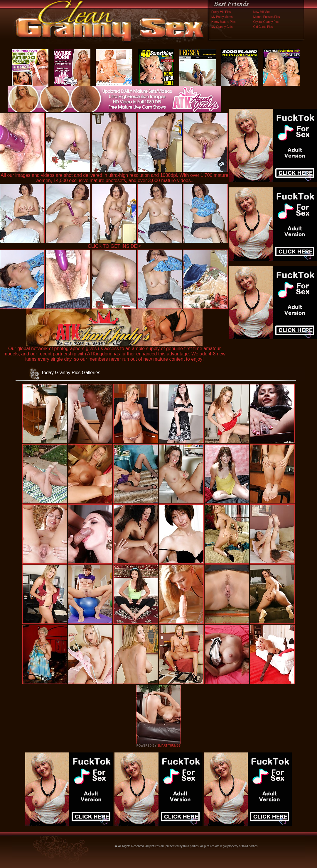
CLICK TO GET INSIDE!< (114, 246)
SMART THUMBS (169, 746)
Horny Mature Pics (223, 22)
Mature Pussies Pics (267, 17)
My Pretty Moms (222, 17)
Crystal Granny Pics (266, 22)
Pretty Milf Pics (221, 12)
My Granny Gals (222, 27)
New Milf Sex (262, 12)
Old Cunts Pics (263, 27)
